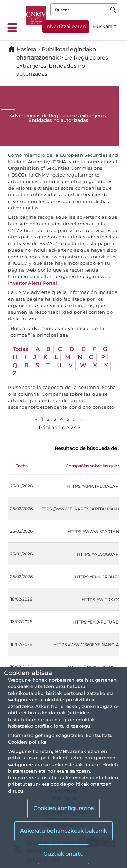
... (75, 419)
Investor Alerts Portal (33, 283)
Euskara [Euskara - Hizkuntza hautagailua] (103, 26)
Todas (20, 349)
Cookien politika (27, 742)
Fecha (22, 466)
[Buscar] (113, 10)
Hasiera (26, 50)
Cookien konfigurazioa (63, 808)
